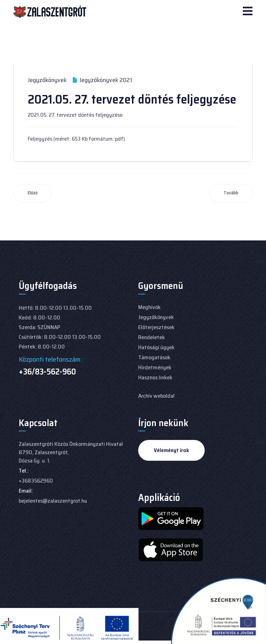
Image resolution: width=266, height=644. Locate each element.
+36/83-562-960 (47, 372)
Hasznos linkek (155, 377)
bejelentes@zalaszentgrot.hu (53, 501)
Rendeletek (152, 337)
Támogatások (154, 357)
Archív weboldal (156, 396)
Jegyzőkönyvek (47, 80)
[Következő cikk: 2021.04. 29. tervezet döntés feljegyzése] (231, 193)
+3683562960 (36, 481)
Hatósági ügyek (156, 347)
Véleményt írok (171, 450)
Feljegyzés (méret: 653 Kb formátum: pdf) (76, 139)
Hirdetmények (155, 367)
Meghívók (149, 307)
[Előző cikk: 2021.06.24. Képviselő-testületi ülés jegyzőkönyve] (33, 193)
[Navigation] (248, 12)
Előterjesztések (156, 327)
